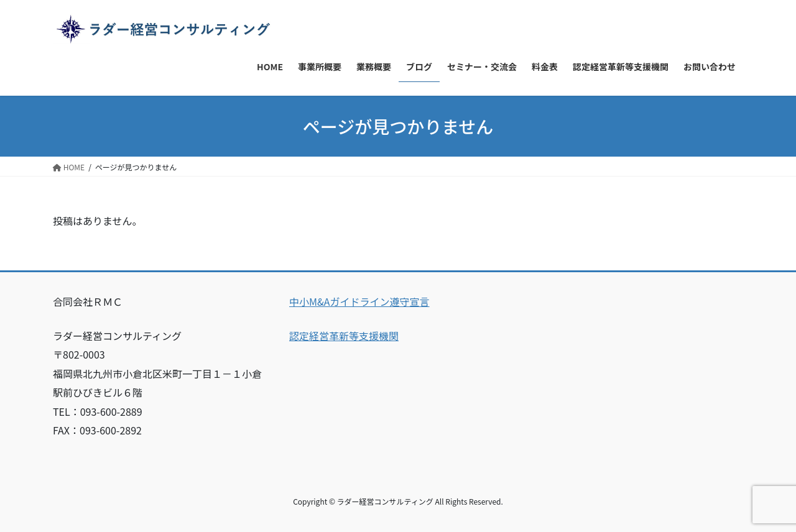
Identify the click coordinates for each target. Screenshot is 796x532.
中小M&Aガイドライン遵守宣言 (359, 301)
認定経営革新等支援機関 (344, 336)
